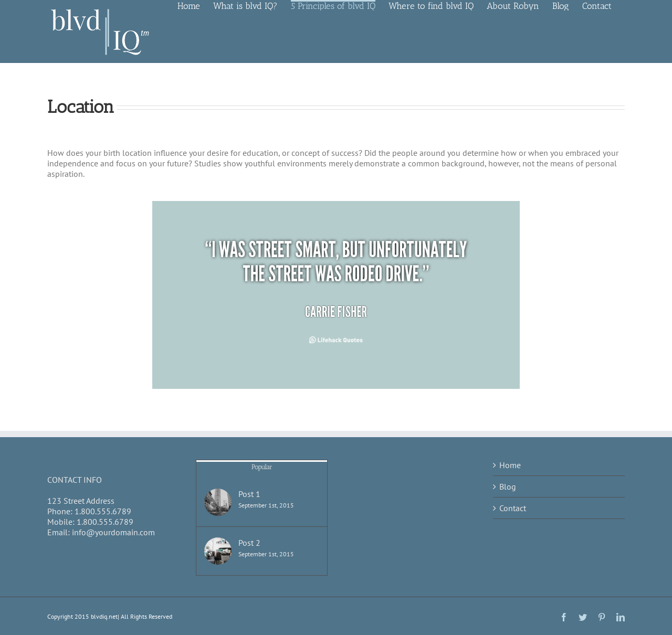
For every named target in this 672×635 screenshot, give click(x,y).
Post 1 (249, 494)
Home (510, 465)
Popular (262, 467)
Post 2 (249, 543)
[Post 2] (218, 551)
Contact (513, 508)
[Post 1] (218, 502)
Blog (508, 486)
